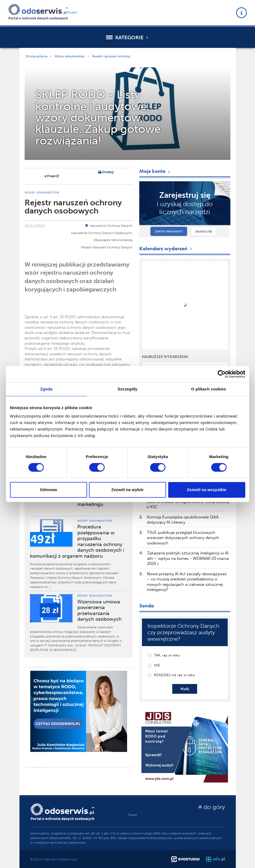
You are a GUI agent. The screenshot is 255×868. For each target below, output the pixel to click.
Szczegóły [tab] (128, 389)
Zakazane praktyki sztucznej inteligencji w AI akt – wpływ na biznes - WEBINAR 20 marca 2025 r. (188, 558)
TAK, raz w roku (167, 655)
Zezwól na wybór (127, 490)
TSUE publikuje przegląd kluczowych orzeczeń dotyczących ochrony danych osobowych (183, 538)
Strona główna (37, 56)
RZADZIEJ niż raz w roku (175, 675)
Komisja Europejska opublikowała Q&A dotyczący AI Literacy (183, 520)
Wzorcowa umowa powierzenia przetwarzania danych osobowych (100, 611)
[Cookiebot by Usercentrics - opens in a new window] (222, 374)
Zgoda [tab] (47, 389)
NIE (157, 665)
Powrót (52, 176)
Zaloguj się (204, 232)
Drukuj (106, 172)
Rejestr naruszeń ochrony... (112, 56)
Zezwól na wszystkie (207, 490)
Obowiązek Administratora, (113, 240)
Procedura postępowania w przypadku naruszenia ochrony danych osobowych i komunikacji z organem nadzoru (77, 541)
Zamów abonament (169, 232)
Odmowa (48, 490)
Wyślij (185, 689)
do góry (212, 807)
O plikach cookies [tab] (209, 389)
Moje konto (155, 171)
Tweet (72, 12)
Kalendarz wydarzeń (166, 249)
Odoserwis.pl (67, 859)
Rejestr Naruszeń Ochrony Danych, (107, 247)
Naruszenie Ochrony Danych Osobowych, (102, 233)
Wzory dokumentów (70, 56)
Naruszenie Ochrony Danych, (111, 226)
